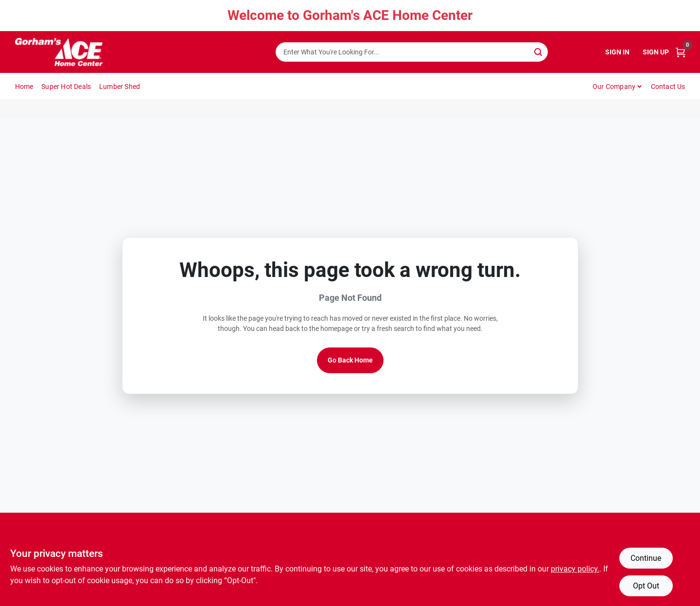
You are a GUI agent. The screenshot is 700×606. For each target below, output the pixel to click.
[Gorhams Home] (59, 52)
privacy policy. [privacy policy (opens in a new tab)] (575, 569)
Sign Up (656, 52)
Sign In (617, 52)
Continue (646, 558)
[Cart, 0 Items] (681, 52)
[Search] (539, 51)
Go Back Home (350, 360)
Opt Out (646, 586)
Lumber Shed (120, 87)
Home (24, 87)
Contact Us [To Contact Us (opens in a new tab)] (668, 87)
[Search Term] (412, 52)
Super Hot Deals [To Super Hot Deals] (66, 87)
